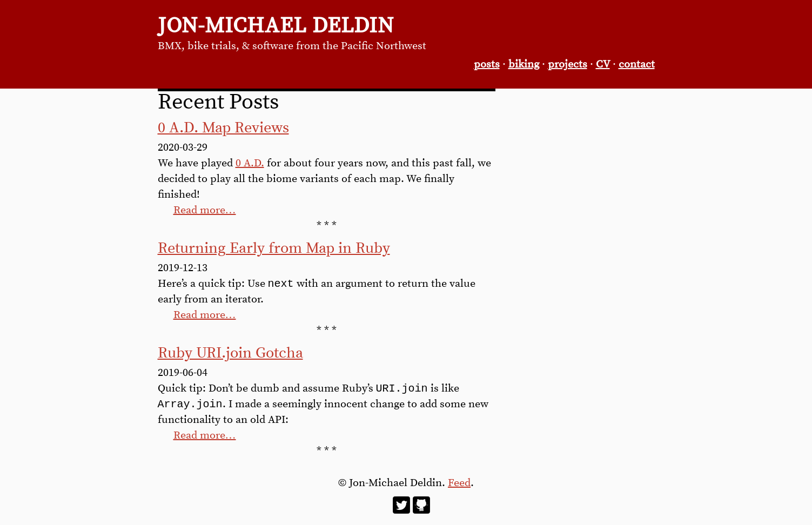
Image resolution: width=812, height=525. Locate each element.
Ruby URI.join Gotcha (230, 354)
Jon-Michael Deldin (276, 26)
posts (487, 65)
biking (524, 65)
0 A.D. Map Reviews (223, 128)
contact (637, 65)
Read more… (205, 210)
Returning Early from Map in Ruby (274, 248)
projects (568, 65)
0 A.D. (250, 163)
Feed (459, 486)
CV (603, 65)
